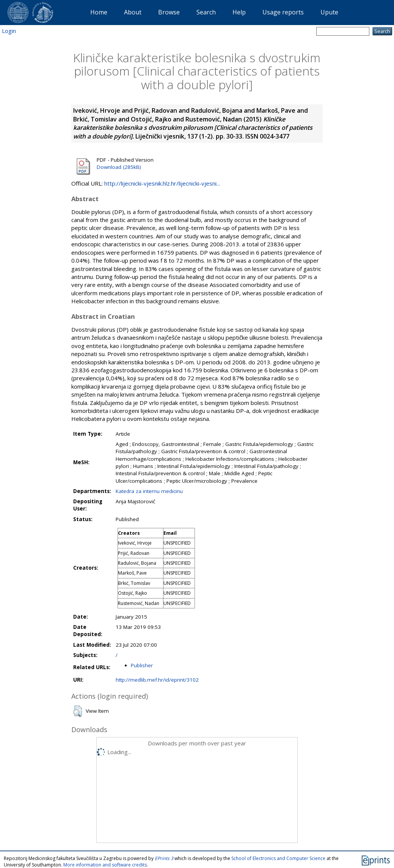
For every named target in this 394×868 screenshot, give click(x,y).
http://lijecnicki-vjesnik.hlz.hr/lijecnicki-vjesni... (162, 183)
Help (239, 12)
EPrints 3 (164, 858)
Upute (329, 12)
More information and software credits (105, 865)
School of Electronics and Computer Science (278, 858)
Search (206, 12)
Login (9, 31)
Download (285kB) (119, 167)
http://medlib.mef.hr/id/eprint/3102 (157, 680)
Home (99, 12)
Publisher (142, 665)
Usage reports (283, 12)
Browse (169, 12)
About (133, 12)
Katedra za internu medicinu (149, 491)
